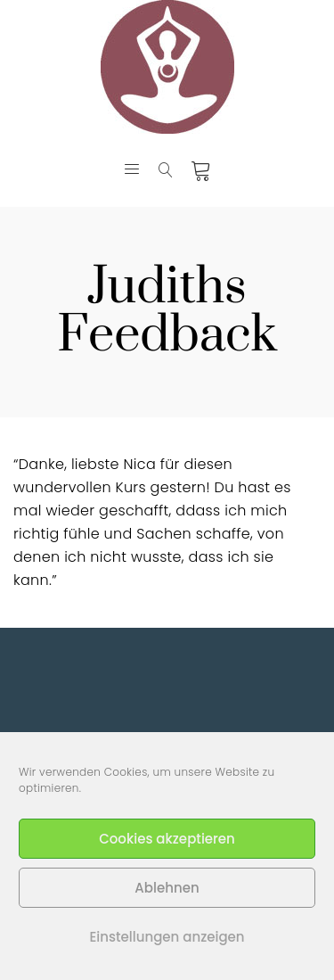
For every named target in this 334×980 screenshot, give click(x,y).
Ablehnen (167, 888)
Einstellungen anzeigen (167, 937)
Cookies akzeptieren (167, 839)
